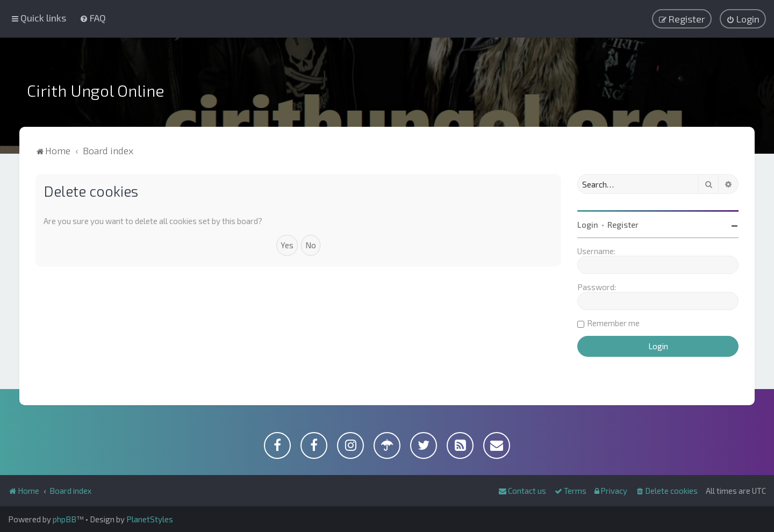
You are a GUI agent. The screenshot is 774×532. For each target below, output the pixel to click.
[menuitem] (93, 18)
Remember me (613, 323)
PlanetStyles (150, 519)
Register (623, 225)
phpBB (64, 519)
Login (588, 225)
